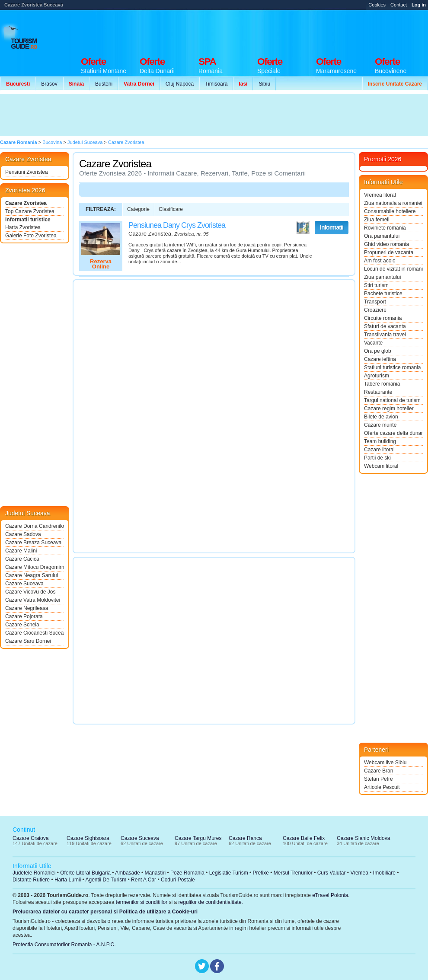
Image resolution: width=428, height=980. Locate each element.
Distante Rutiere (31, 880)
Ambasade (127, 873)
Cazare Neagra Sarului (32, 575)
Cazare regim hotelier (389, 409)
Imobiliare (384, 873)
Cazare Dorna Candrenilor (35, 526)
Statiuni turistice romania (392, 367)
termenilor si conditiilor (142, 902)
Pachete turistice (383, 294)
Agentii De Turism (106, 880)
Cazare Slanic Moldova (363, 838)
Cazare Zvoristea (26, 203)
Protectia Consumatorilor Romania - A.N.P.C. (64, 945)
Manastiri (155, 873)
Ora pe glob (378, 351)
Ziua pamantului (382, 277)
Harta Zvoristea (23, 227)
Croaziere (375, 310)
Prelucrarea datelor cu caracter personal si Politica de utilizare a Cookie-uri (105, 912)
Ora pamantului (382, 236)
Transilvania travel (385, 335)
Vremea (359, 873)
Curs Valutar (332, 873)
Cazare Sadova (23, 534)
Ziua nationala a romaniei (393, 203)
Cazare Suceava (24, 584)
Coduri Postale (178, 880)
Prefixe (261, 873)
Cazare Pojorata (24, 616)
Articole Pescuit (382, 787)
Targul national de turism (392, 400)
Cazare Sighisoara (88, 838)
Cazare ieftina (380, 359)
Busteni (104, 84)
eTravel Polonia (330, 895)
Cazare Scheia (22, 625)
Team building (380, 441)
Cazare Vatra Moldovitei (33, 600)
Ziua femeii (377, 220)
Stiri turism (376, 285)
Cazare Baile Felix (304, 838)
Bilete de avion (381, 417)
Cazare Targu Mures (198, 838)
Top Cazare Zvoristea (30, 211)
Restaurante (378, 392)
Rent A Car (144, 880)
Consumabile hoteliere (390, 211)
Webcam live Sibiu (385, 763)
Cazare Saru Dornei (28, 641)
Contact (399, 5)
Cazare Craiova (30, 838)
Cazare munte (380, 425)
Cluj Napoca (180, 84)
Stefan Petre (378, 779)
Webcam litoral (381, 466)
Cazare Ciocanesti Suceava (35, 633)
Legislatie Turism (229, 873)
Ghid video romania (386, 244)
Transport (375, 302)
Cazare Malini (21, 551)
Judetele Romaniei (34, 873)
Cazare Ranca (245, 838)
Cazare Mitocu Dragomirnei (35, 567)
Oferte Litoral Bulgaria (85, 873)
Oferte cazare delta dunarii (393, 433)
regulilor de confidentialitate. (211, 902)
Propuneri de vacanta (389, 252)
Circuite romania (383, 318)
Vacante (373, 343)
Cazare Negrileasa (27, 608)
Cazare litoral (379, 450)
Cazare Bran (378, 771)
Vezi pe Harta (303, 228)
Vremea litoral (380, 195)
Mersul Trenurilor (293, 873)
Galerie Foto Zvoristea (31, 236)
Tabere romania (382, 384)
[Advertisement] (159, 115)
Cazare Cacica (22, 559)
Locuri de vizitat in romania (393, 269)
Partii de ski (377, 458)
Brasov (49, 84)
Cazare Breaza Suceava (33, 543)
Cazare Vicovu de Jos (30, 592)
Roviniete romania (385, 228)
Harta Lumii (68, 880)
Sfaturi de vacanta (385, 326)
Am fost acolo (380, 261)
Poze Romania (187, 873)
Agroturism (377, 376)
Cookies (377, 5)
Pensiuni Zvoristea (27, 172)
